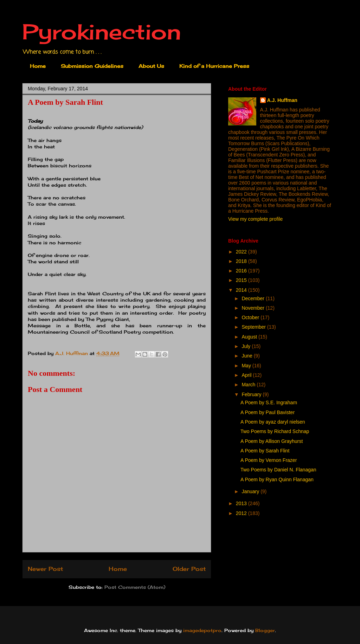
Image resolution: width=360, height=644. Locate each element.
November (253, 308)
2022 (242, 252)
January (251, 491)
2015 (242, 280)
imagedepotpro (202, 630)
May (247, 366)
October (251, 317)
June (247, 356)
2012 (242, 513)
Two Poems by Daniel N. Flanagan (278, 470)
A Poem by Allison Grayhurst (272, 441)
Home (38, 66)
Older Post (189, 569)
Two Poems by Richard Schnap (275, 431)
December (253, 298)
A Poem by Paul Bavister (268, 412)
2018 (242, 261)
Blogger (265, 630)
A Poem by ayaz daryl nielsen (273, 422)
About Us (151, 66)
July (247, 346)
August (250, 337)
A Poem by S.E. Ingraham (269, 402)
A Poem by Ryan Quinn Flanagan (277, 479)
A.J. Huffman (282, 100)
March (249, 385)
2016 (242, 271)
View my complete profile (255, 219)
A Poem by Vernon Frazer (269, 460)
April (247, 375)
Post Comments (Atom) (135, 587)
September (254, 327)
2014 (242, 290)
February (252, 394)
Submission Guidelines (92, 66)
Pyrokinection (102, 31)
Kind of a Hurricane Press (214, 66)
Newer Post (45, 569)
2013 (242, 503)
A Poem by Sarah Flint (265, 451)
